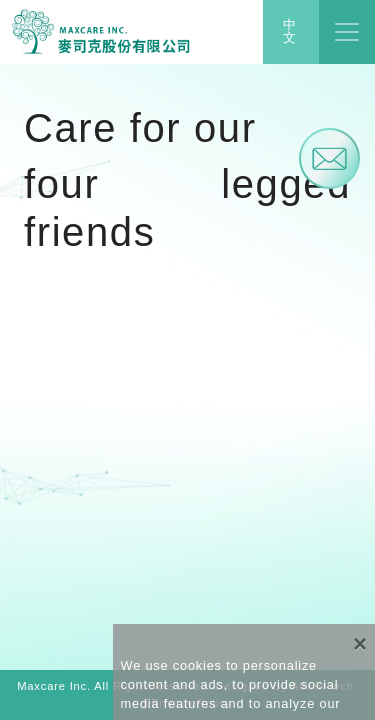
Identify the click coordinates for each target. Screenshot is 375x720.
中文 (290, 32)
